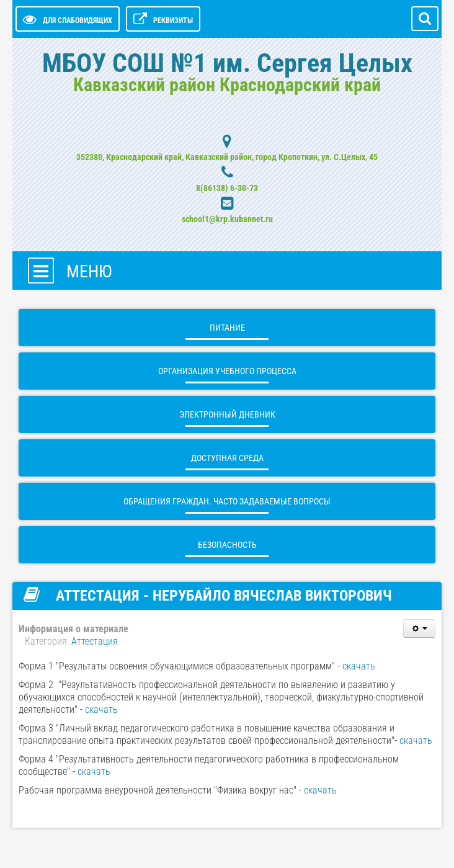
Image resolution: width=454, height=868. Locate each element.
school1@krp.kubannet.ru (227, 219)
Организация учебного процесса (227, 371)
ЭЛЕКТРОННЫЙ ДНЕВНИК (227, 414)
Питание (227, 328)
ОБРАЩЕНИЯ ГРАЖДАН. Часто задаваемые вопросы (227, 501)
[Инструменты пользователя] (419, 629)
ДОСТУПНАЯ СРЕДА (227, 458)
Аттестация (95, 641)
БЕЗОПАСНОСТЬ (227, 545)
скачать (359, 666)
